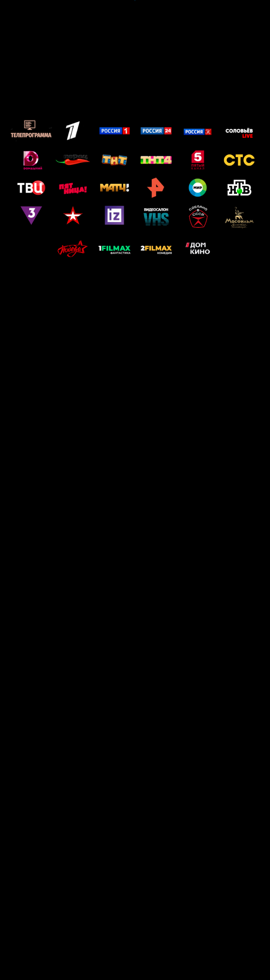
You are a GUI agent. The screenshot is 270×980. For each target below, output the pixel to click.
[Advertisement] (135, 59)
